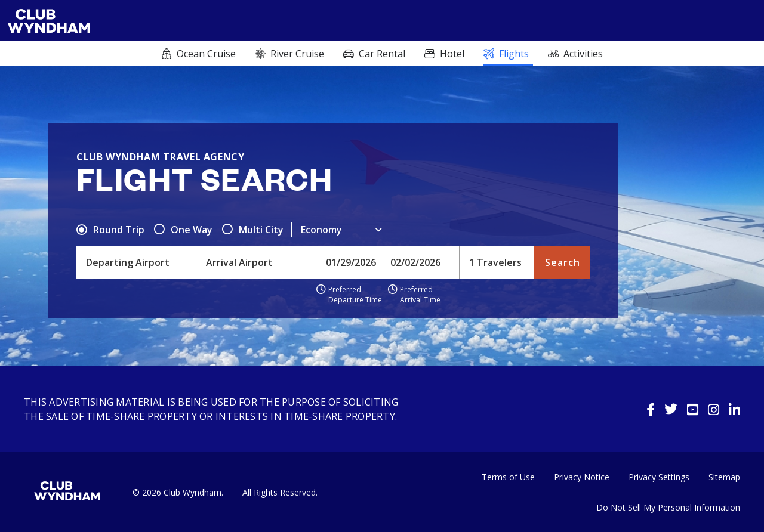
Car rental (382, 54)
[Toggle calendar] (352, 262)
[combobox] (136, 262)
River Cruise (297, 54)
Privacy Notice (582, 477)
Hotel (452, 54)
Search (563, 262)
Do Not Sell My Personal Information (668, 507)
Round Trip (119, 230)
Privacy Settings (659, 477)
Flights (514, 54)
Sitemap (724, 477)
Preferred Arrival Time (420, 295)
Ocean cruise (206, 54)
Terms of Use (508, 477)
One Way (192, 230)
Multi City (261, 230)
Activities (583, 54)
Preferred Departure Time (355, 295)
